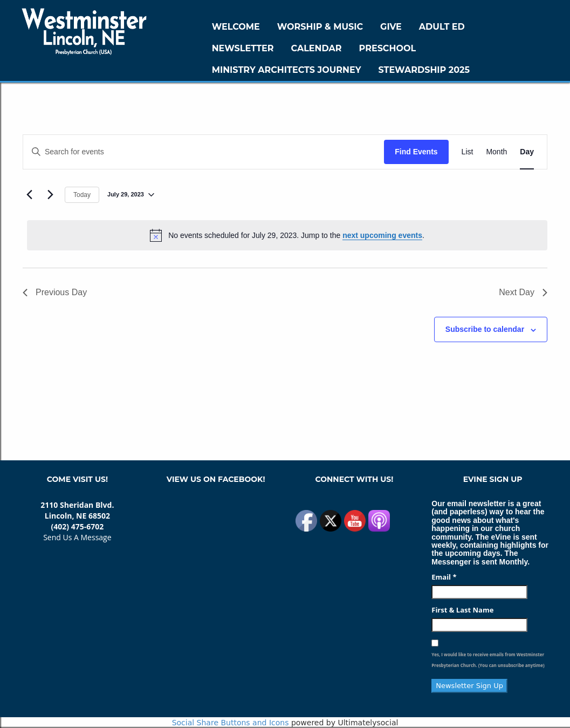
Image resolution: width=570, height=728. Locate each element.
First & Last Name (462, 610)
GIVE (391, 27)
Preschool (387, 48)
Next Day (523, 292)
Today (82, 195)
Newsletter (243, 48)
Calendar (317, 48)
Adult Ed (442, 27)
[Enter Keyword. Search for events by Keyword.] (204, 152)
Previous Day (55, 292)
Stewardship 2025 (424, 70)
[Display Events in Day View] (527, 152)
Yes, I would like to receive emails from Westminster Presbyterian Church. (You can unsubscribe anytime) (488, 660)
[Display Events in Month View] (496, 152)
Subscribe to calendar (485, 329)
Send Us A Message (77, 537)
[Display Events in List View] (468, 152)
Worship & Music (320, 27)
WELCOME (236, 27)
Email (444, 577)
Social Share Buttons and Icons (231, 723)
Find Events (416, 152)
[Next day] (50, 195)
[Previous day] (29, 195)
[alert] (287, 235)
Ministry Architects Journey (287, 70)
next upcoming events (382, 235)
